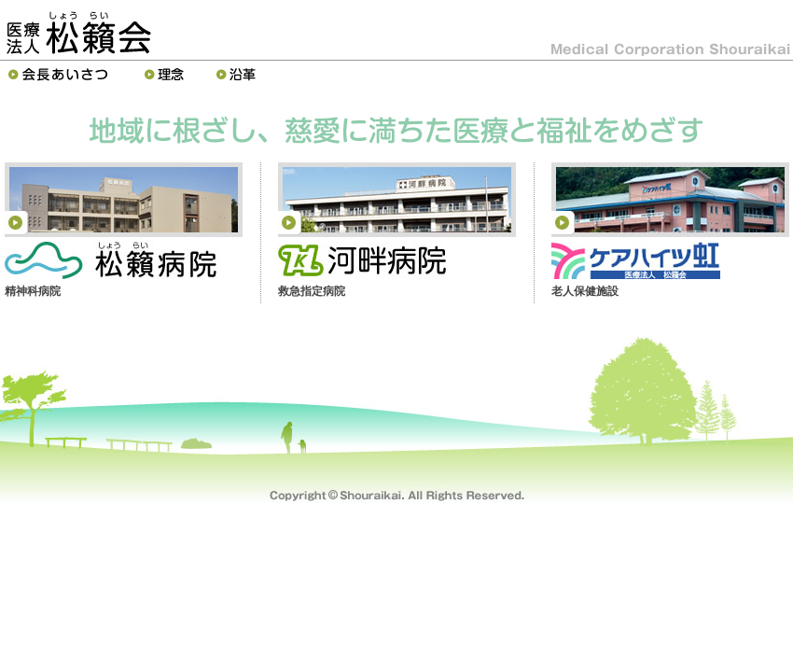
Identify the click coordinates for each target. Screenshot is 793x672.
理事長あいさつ (63, 75)
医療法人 (78, 33)
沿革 (238, 75)
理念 (167, 75)
